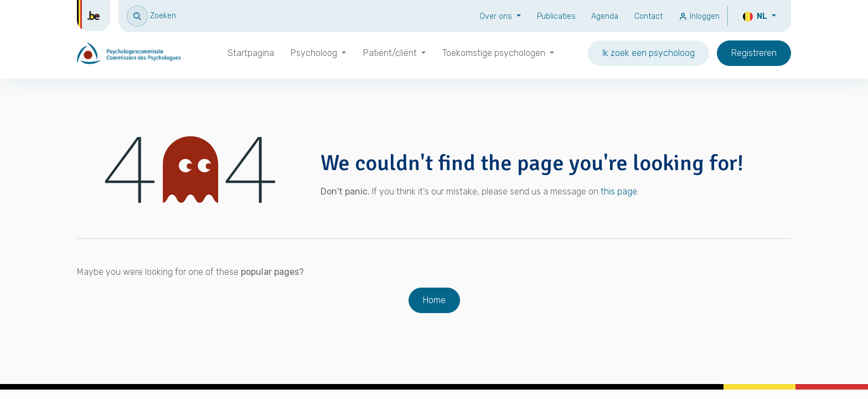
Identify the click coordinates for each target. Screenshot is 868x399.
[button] (151, 16)
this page (619, 191)
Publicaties (556, 16)
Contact (649, 16)
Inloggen (699, 16)
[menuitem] (251, 53)
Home (434, 300)
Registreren (754, 53)
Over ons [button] (497, 16)
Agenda (605, 16)
